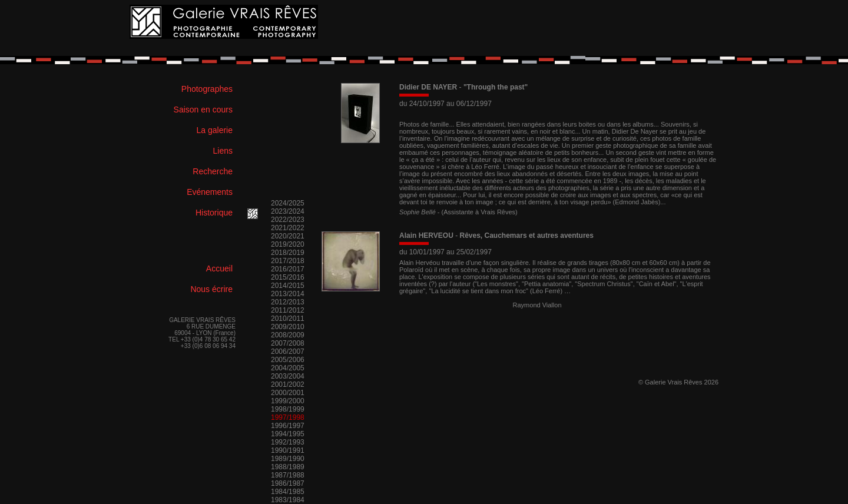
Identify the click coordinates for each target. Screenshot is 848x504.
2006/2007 (288, 352)
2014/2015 (288, 286)
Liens (223, 151)
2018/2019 (288, 253)
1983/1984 (288, 500)
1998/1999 (288, 409)
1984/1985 (288, 492)
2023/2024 (288, 211)
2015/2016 (288, 277)
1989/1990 (288, 459)
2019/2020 (288, 244)
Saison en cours (203, 110)
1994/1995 (288, 434)
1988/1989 (288, 467)
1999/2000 (288, 401)
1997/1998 (288, 417)
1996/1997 (288, 426)
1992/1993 (288, 442)
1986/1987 (288, 483)
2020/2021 (288, 236)
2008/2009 (288, 335)
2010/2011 (288, 319)
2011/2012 (288, 310)
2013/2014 (288, 294)
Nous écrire (211, 289)
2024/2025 (288, 203)
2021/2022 (288, 228)
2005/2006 (288, 360)
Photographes (207, 89)
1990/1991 (288, 450)
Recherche (213, 171)
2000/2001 (288, 393)
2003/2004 (288, 376)
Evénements (210, 192)
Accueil (219, 268)
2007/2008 (288, 343)
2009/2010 (288, 327)
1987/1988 (288, 475)
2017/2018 (288, 261)
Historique (214, 213)
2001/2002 (288, 384)
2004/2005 (288, 368)
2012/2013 (288, 302)
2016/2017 (288, 269)
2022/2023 (288, 220)
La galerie (215, 130)
